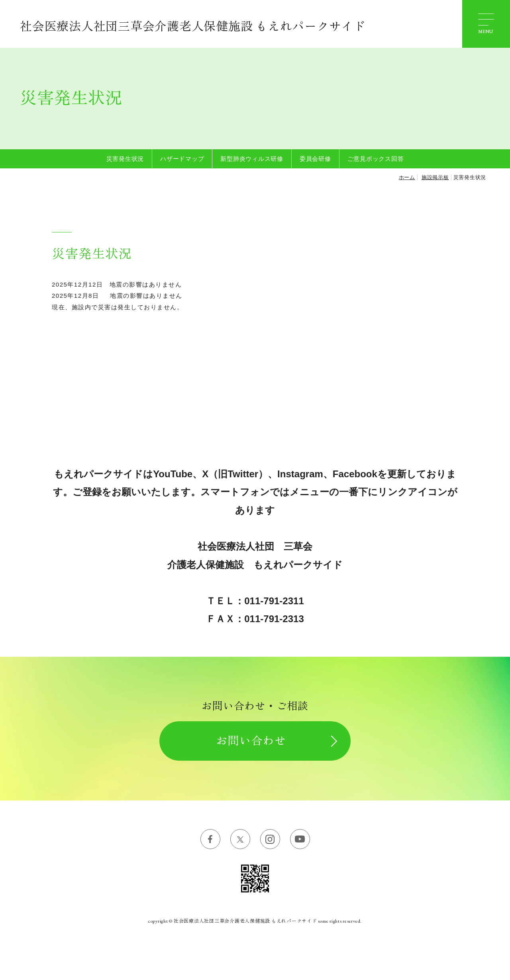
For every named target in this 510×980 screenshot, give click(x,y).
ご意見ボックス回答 (376, 159)
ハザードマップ (182, 159)
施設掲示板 (435, 177)
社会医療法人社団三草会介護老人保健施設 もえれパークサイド (193, 26)
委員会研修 (315, 159)
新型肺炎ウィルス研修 (252, 159)
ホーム (407, 177)
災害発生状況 (125, 159)
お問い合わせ (251, 741)
